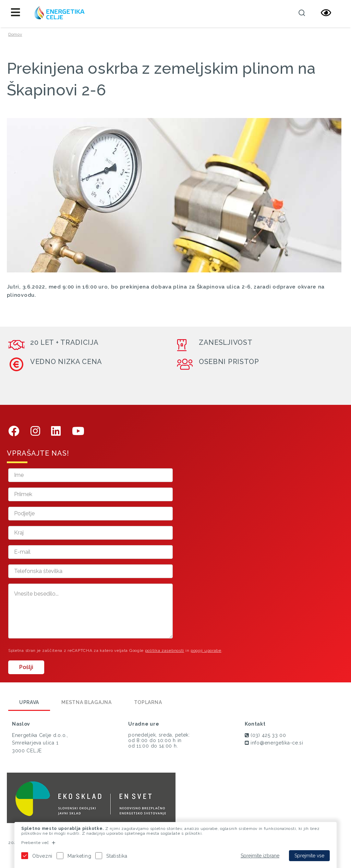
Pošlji (26, 667)
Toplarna (148, 702)
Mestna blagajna (87, 702)
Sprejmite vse (309, 856)
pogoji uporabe (206, 650)
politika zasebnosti (165, 650)
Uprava (29, 702)
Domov (15, 34)
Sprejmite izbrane (260, 856)
